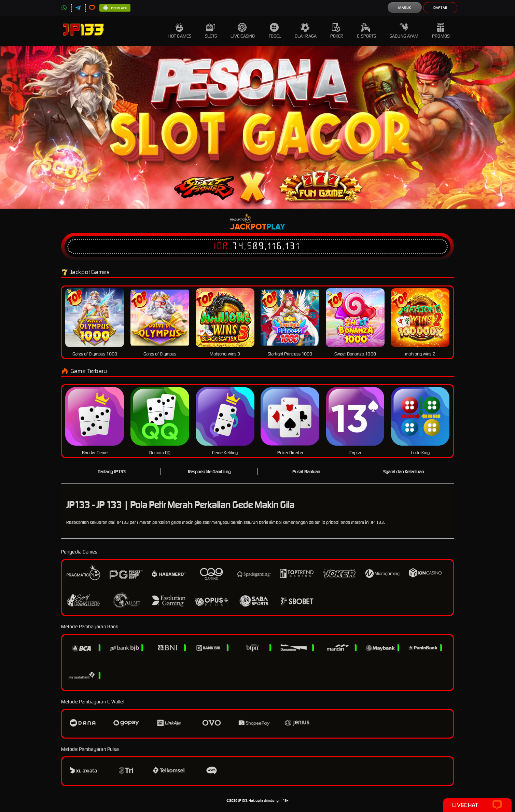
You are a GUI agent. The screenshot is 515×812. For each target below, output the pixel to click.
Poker (337, 31)
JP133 (243, 801)
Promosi (441, 31)
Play (276, 227)
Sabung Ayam (404, 31)
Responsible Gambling (209, 472)
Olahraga (306, 31)
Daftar (440, 8)
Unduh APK (115, 8)
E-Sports (366, 31)
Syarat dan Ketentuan (403, 472)
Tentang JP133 (112, 472)
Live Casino (243, 31)
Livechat (477, 805)
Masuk (405, 8)
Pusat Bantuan (306, 472)
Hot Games (180, 31)
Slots (211, 31)
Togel (275, 31)
